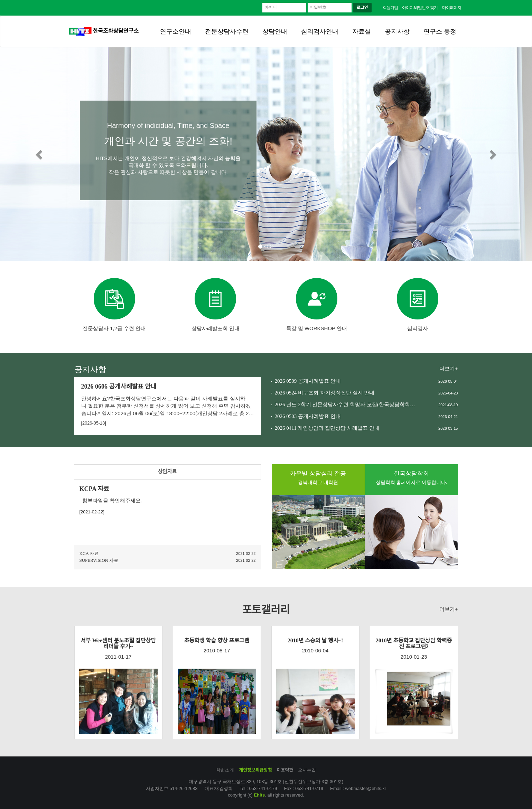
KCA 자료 (89, 553)
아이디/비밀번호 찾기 (420, 8)
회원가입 (390, 8)
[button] (40, 154)
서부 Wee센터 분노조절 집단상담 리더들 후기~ (118, 644)
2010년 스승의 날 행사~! (315, 640)
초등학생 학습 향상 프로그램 (217, 640)
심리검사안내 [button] (320, 31)
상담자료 (167, 472)
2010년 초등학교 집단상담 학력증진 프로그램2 (414, 644)
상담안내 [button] (275, 31)
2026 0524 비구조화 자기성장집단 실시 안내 (325, 393)
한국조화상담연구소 (104, 31)
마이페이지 (452, 8)
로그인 (362, 8)
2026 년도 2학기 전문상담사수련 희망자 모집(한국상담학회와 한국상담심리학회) (346, 404)
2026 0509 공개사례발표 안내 (308, 381)
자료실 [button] (362, 31)
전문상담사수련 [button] (227, 31)
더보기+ (449, 369)
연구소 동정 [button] (440, 31)
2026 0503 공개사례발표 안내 (308, 416)
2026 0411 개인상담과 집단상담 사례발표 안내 (327, 428)
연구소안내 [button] (176, 31)
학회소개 (225, 770)
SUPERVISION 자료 (99, 560)
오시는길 (307, 770)
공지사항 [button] (397, 31)
